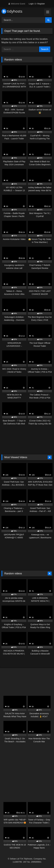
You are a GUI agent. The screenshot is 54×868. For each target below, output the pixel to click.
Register (41, 4)
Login (31, 4)
